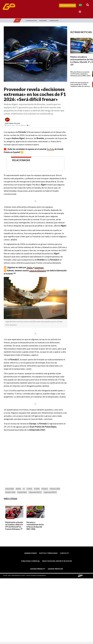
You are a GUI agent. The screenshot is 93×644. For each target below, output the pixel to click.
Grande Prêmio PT (38, 569)
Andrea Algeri (10, 489)
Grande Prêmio (22, 492)
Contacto (64, 553)
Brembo (18, 489)
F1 (24, 489)
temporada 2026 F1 (50, 492)
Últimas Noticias (68, 5)
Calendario (43, 21)
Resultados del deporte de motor (57, 561)
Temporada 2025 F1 (35, 492)
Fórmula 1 (45, 489)
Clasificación (54, 21)
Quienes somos (30, 553)
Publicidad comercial (31, 561)
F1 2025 (29, 489)
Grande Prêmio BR (55, 569)
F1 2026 (37, 489)
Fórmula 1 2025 (55, 489)
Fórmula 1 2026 (10, 492)
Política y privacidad (48, 553)
